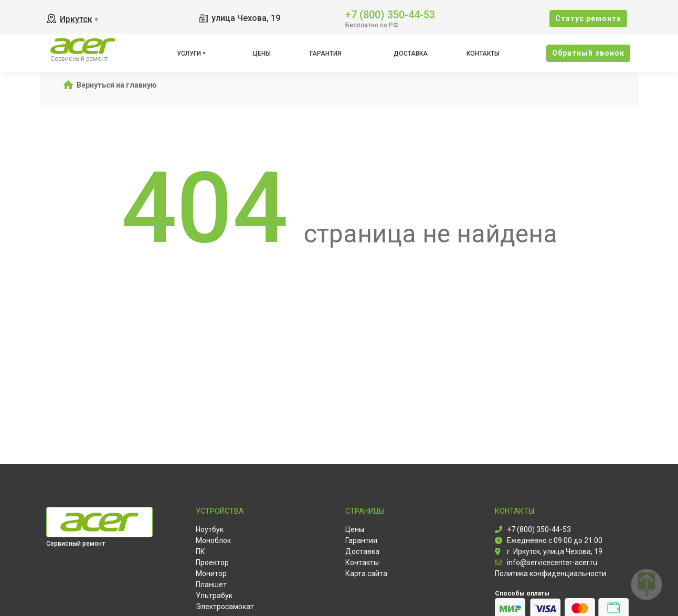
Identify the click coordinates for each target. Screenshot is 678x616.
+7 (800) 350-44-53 (390, 14)
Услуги (189, 54)
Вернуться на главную (117, 85)
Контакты (483, 54)
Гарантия (326, 54)
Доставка (411, 54)
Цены (262, 54)
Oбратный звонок (588, 53)
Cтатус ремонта (588, 18)
